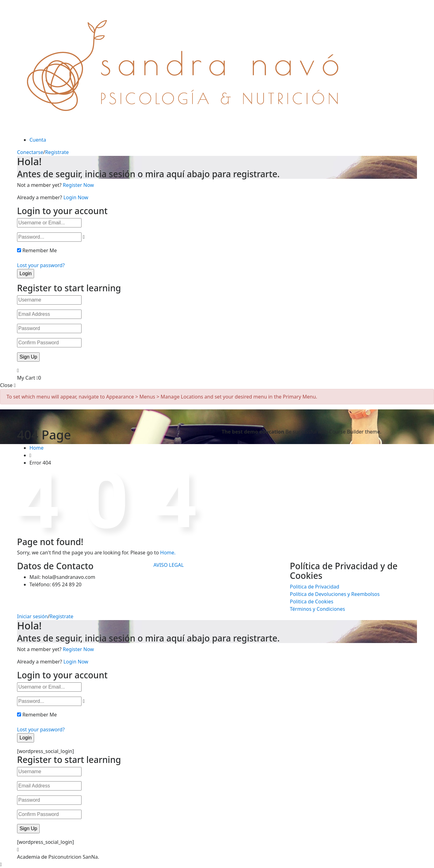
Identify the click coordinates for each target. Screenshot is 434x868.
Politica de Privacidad (314, 587)
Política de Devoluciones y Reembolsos (335, 594)
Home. (168, 553)
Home (37, 448)
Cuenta (38, 140)
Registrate (57, 152)
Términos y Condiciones (317, 609)
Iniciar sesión (32, 616)
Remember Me (40, 250)
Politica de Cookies (312, 601)
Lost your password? (41, 265)
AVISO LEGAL (169, 565)
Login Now (76, 197)
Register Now (78, 185)
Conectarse (30, 152)
